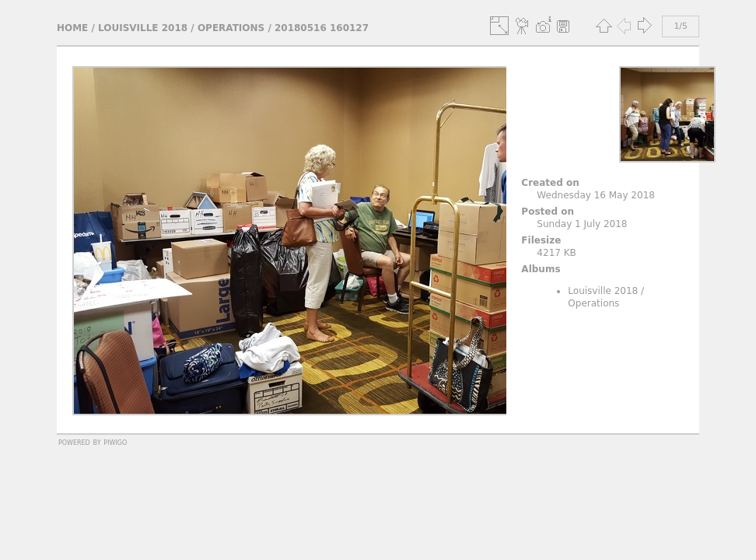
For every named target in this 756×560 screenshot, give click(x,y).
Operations (231, 28)
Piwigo (115, 442)
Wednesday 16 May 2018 (596, 195)
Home (72, 28)
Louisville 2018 (143, 28)
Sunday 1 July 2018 (582, 224)
